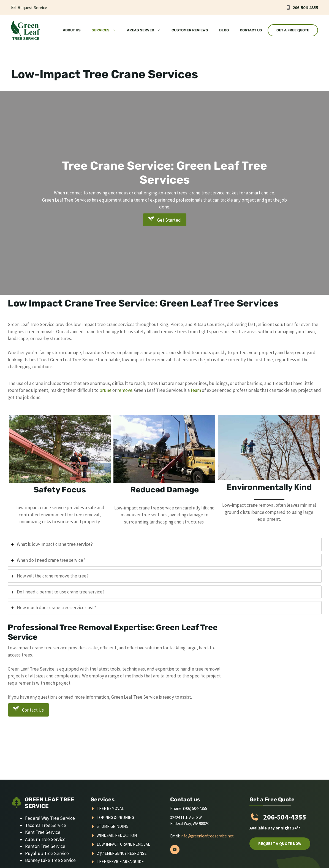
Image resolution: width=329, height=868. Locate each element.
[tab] (165, 544)
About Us (72, 30)
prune (106, 390)
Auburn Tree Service (45, 839)
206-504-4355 (305, 7)
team (196, 390)
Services (107, 30)
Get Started (165, 220)
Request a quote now (280, 843)
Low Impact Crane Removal (123, 844)
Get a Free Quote (293, 30)
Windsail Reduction (117, 835)
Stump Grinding (112, 826)
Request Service (32, 7)
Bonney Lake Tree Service (50, 860)
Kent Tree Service (43, 832)
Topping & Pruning (115, 817)
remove (125, 390)
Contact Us (251, 30)
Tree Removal (110, 808)
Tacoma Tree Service (46, 825)
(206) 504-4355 (195, 808)
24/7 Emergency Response (122, 853)
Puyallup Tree (40, 853)
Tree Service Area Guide (120, 862)
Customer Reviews (190, 30)
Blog (224, 30)
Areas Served (146, 30)
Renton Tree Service (45, 846)
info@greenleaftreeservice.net (207, 836)
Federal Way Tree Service (50, 818)
